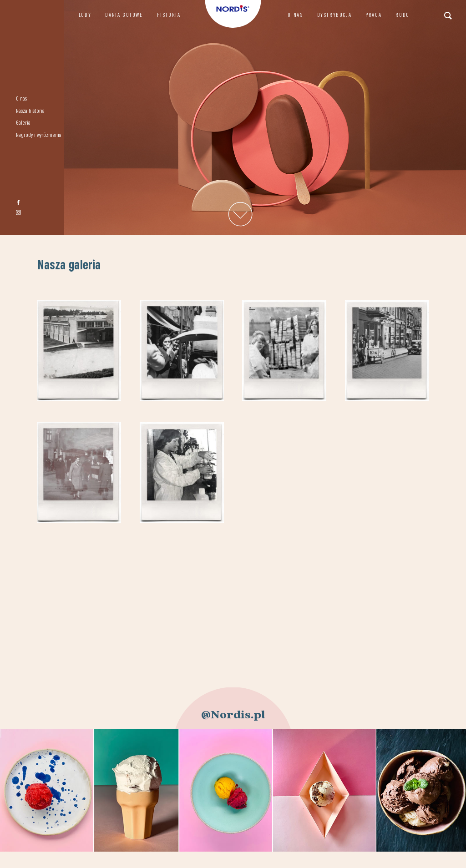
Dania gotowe (124, 15)
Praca (373, 15)
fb (18, 203)
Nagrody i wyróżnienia (39, 135)
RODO (402, 15)
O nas (21, 99)
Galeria (23, 123)
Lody (85, 15)
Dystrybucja (334, 15)
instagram (18, 212)
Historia (169, 15)
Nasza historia (30, 111)
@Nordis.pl (233, 715)
